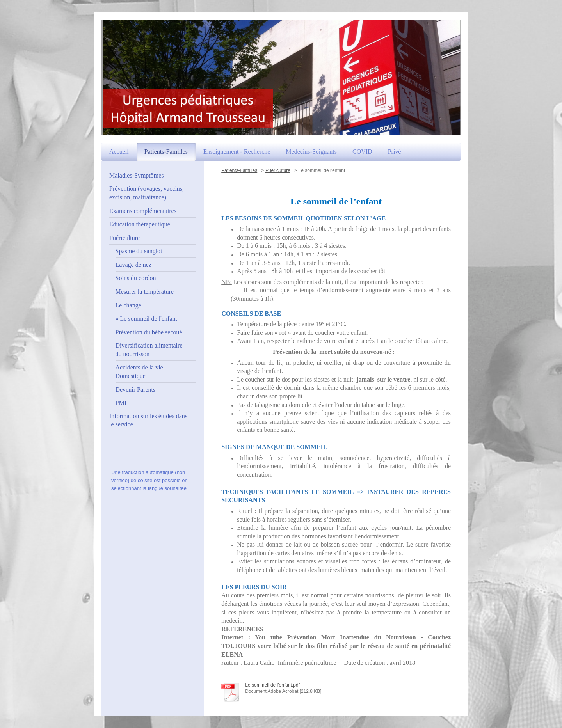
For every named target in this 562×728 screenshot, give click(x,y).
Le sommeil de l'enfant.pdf (272, 685)
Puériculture (278, 170)
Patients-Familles (239, 170)
